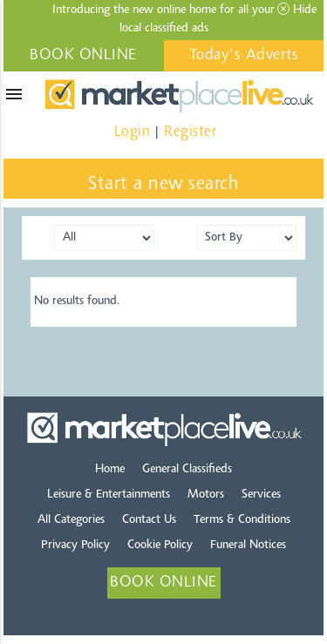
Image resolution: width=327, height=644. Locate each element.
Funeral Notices (248, 546)
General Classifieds (187, 470)
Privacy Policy (75, 546)
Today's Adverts (244, 56)
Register (190, 132)
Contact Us (149, 520)
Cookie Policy (160, 546)
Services (261, 495)
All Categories (71, 520)
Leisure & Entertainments (109, 495)
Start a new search (163, 185)
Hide (297, 10)
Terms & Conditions (242, 520)
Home (110, 470)
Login (133, 132)
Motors (206, 495)
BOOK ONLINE (83, 56)
